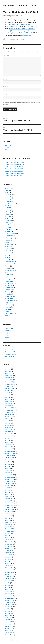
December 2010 (9, 598)
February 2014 (9, 525)
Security (9, 251)
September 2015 (10, 484)
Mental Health (11, 301)
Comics (9, 294)
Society (9, 307)
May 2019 (8, 397)
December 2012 (9, 546)
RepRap (9, 212)
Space (8, 309)
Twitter (18, 39)
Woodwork (10, 221)
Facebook (8, 331)
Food (8, 205)
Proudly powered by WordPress (30, 641)
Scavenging (8, 275)
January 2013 (9, 544)
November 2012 (9, 548)
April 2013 (8, 538)
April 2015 (8, 494)
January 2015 (9, 501)
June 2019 (8, 395)
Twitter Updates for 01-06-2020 (14, 175)
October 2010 (9, 602)
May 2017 (8, 440)
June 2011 (8, 585)
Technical (8, 277)
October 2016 (9, 455)
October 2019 (9, 386)
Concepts (11, 225)
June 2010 (8, 611)
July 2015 (7, 488)
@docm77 (27, 31)
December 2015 (9, 477)
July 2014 (8, 514)
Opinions (9, 303)
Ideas (8, 208)
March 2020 (9, 375)
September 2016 (10, 458)
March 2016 (8, 471)
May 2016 (8, 466)
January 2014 (9, 527)
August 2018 (9, 417)
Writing (9, 223)
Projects (7, 266)
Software (9, 285)
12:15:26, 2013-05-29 (24, 24)
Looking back (11, 238)
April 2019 (8, 399)
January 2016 (9, 475)
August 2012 (9, 555)
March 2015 (8, 497)
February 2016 (9, 473)
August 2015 (8, 486)
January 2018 (9, 432)
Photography (10, 210)
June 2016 (8, 464)
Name (5, 79)
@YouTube (13, 31)
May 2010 (8, 613)
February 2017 (9, 447)
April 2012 (8, 563)
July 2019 (8, 393)
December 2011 (9, 572)
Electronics (10, 281)
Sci (6, 39)
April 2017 (8, 442)
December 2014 (9, 503)
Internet (7, 247)
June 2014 (8, 516)
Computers (10, 279)
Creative (7, 190)
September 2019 (10, 388)
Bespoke (9, 197)
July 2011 (7, 583)
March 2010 (8, 618)
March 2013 (8, 540)
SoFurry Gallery (10, 356)
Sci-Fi (10, 227)
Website (6, 94)
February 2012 (9, 568)
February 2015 (9, 499)
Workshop (10, 290)
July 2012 (8, 557)
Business (8, 188)
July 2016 (8, 462)
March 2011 (8, 592)
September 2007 (10, 626)
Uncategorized (9, 314)
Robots (9, 214)
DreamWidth (9, 328)
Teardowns (10, 288)
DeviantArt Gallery (11, 350)
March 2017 (8, 445)
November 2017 (9, 436)
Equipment (10, 283)
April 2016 (8, 468)
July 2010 (8, 609)
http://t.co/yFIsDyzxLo (12, 33)
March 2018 (8, 427)
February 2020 (9, 378)
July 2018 (8, 419)
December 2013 (9, 529)
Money (9, 240)
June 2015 (8, 490)
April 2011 (8, 589)
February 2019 (9, 404)
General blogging (10, 229)
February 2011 (9, 594)
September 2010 (10, 605)
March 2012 (8, 566)
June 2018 (8, 421)
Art (7, 192)
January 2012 (9, 570)
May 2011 (8, 587)
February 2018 (9, 430)
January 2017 (9, 449)
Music (8, 242)
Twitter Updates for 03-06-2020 (15, 171)
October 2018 (9, 412)
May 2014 (8, 518)
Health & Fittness (12, 234)
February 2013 (9, 542)
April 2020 (8, 373)
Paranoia (11, 253)
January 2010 (9, 622)
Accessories (12, 203)
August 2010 (9, 607)
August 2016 (9, 460)
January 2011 (9, 596)
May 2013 (8, 535)
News (7, 255)
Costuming (10, 201)
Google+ (7, 333)
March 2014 (8, 522)
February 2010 (9, 620)
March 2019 (8, 401)
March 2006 (9, 633)
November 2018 (10, 410)
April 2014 (8, 520)
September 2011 (10, 579)
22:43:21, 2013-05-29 (26, 35)
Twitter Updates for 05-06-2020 (15, 167)
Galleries (8, 148)
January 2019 (9, 406)
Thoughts (8, 292)
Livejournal (8, 335)
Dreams (9, 231)
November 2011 (9, 574)
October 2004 (9, 635)
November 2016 (9, 453)
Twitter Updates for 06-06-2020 (15, 165)
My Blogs (9, 249)
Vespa (7, 316)
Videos (7, 150)
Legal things (10, 236)
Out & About (8, 259)
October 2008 (9, 624)
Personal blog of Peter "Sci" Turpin (20, 5)
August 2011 (8, 581)
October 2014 (9, 507)
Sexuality (9, 305)
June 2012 (8, 559)
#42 (31, 33)
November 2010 (10, 600)
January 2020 (9, 380)
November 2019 (9, 384)
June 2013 (8, 533)
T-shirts (9, 216)
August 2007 (9, 628)
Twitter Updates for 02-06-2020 (15, 173)
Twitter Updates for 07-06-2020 (15, 162)
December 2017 (9, 434)
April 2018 (8, 425)
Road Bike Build (11, 270)
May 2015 (8, 492)
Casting (9, 199)
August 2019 (9, 391)
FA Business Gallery (11, 352)
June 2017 (8, 438)
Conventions (10, 262)
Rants (7, 272)
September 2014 (10, 509)
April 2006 (8, 630)
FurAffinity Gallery (11, 354)
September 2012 (10, 553)
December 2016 (9, 451)
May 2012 (8, 561)
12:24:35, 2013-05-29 (29, 29)
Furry (10, 195)
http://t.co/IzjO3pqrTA (11, 24)
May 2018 (8, 423)
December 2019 (9, 382)
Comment (7, 56)
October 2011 (9, 576)
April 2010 (8, 615)
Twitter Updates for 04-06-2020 (15, 169)
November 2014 (9, 505)
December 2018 (9, 408)
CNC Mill (9, 268)
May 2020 (8, 371)
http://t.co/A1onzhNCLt (16, 29)
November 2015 (9, 479)
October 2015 (9, 481)
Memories (10, 298)
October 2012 (9, 551)
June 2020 (8, 369)
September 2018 (10, 414)
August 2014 (9, 512)
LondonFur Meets (12, 264)
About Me (8, 145)
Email (6, 87)
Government (10, 296)
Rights (8, 257)
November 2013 (9, 531)
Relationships (11, 244)
